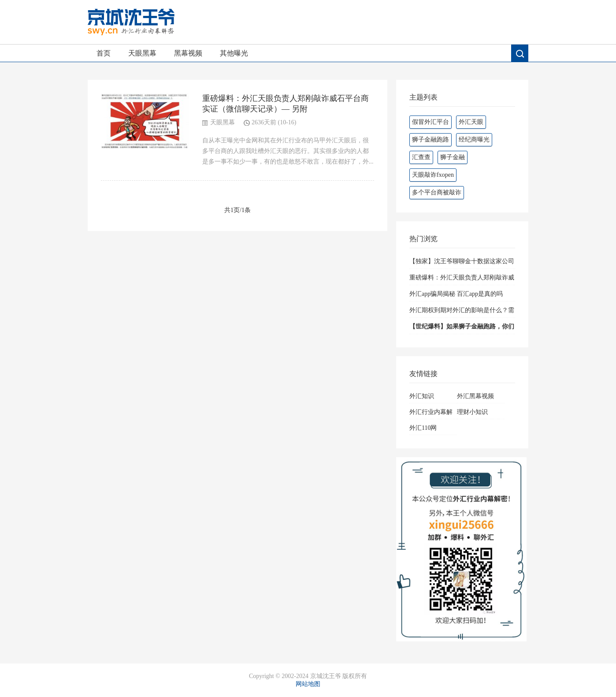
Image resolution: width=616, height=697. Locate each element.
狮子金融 (453, 157)
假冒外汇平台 (430, 122)
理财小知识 (472, 412)
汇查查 (421, 157)
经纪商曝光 (474, 140)
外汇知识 (422, 396)
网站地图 (308, 684)
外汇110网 (423, 428)
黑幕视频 (188, 53)
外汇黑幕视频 (475, 396)
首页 (104, 53)
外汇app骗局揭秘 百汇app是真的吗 (456, 294)
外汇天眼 (471, 122)
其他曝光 (234, 53)
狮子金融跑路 (430, 140)
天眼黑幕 (142, 53)
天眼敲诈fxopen (433, 175)
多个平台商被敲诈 (437, 192)
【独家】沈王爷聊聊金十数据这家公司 (462, 261)
